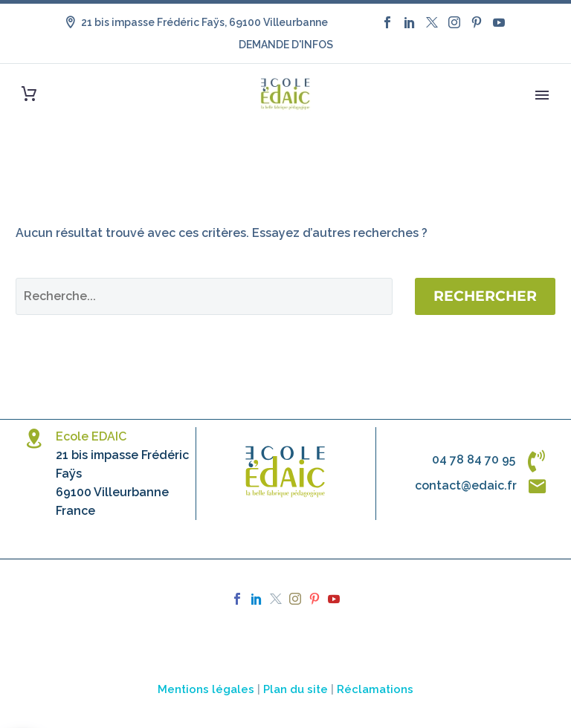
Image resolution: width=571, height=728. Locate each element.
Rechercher (485, 296)
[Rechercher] (204, 296)
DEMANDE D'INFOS (286, 45)
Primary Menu (542, 95)
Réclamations (375, 689)
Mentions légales (206, 689)
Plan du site (296, 689)
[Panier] (29, 94)
